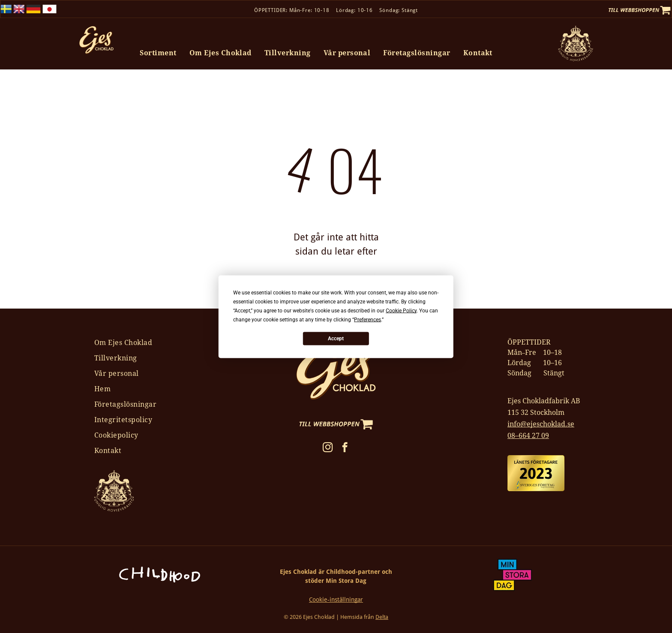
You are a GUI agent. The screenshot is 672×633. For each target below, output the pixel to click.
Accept (336, 339)
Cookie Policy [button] (401, 310)
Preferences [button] (367, 319)
